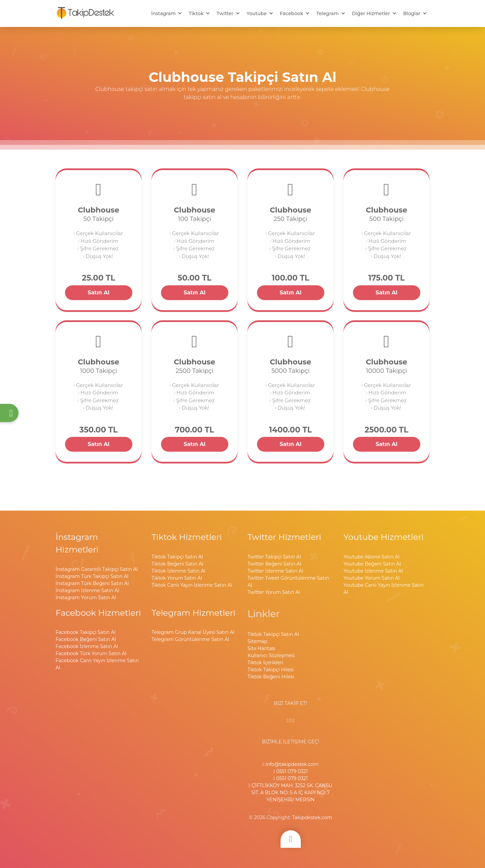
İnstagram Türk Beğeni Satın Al (92, 583)
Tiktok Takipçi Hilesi (271, 670)
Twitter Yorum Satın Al (274, 592)
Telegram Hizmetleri (193, 613)
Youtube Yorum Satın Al (372, 578)
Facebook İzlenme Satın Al (87, 646)
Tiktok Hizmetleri (187, 537)
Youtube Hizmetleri (384, 537)
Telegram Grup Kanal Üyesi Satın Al (193, 632)
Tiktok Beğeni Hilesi (271, 677)
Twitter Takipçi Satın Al (274, 557)
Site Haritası (262, 648)
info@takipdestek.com (290, 764)
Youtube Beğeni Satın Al (372, 564)
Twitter (225, 13)
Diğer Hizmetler (371, 13)
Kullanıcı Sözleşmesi (271, 655)
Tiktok (196, 13)
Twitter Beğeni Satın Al (274, 564)
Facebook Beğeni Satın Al (86, 639)
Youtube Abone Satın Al (371, 557)
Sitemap (257, 641)
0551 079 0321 (290, 771)
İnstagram (164, 13)
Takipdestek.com (312, 817)
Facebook (292, 13)
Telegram (327, 13)
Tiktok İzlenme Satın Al (179, 571)
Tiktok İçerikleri (265, 663)
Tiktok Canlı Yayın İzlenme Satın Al (192, 585)
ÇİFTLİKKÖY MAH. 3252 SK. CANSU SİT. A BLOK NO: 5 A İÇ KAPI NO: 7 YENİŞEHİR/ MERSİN (290, 793)
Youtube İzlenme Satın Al (373, 571)
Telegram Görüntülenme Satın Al (190, 639)
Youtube (257, 13)
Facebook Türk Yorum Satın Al (91, 653)
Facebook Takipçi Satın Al (86, 632)
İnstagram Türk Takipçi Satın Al (92, 576)
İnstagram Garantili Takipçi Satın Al (97, 569)
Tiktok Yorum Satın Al (177, 578)
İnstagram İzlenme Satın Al (87, 590)
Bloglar (412, 13)
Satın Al (99, 293)
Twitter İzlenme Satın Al (275, 571)
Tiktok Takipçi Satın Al (177, 557)
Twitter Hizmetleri (284, 537)
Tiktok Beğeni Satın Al (177, 564)
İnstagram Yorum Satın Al (86, 598)
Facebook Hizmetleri (98, 613)
